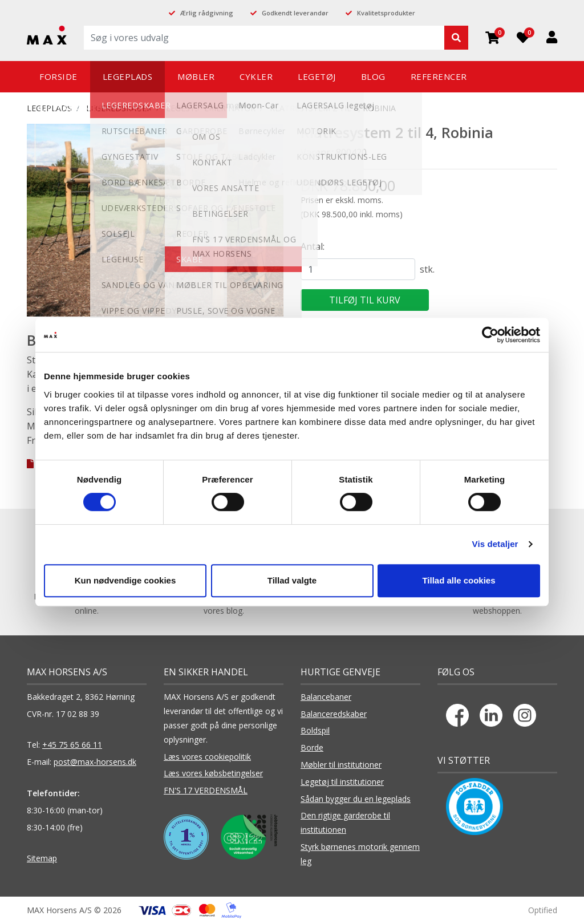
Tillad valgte (292, 580)
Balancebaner (326, 697)
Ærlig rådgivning (207, 13)
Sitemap (42, 858)
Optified (543, 910)
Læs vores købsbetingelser (213, 773)
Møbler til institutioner (341, 765)
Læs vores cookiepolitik (207, 757)
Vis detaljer (495, 544)
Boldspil (315, 730)
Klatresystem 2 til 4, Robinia (333, 108)
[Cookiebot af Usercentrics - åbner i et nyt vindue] (490, 335)
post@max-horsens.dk (95, 762)
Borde (312, 747)
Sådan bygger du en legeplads (356, 799)
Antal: (313, 246)
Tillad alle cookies (459, 580)
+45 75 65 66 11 (72, 745)
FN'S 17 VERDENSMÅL (206, 790)
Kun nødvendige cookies (125, 580)
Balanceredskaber (334, 714)
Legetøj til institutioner (342, 782)
